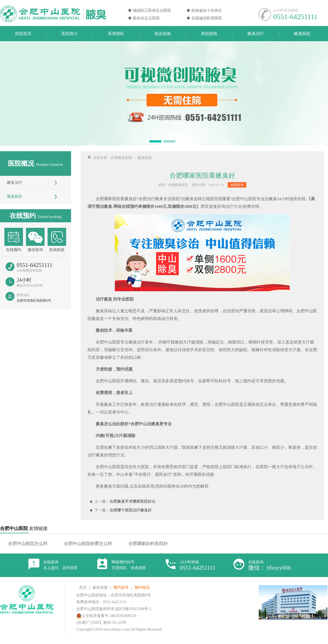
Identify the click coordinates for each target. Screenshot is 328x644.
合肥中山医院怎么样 (28, 544)
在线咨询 (237, 185)
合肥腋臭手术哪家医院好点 (133, 501)
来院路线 (209, 34)
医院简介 (70, 34)
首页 (83, 588)
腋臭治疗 (256, 34)
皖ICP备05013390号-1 (134, 609)
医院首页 (23, 34)
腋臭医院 (302, 34)
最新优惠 (100, 588)
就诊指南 (163, 34)
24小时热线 (198, 565)
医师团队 (116, 34)
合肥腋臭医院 (121, 158)
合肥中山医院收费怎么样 (88, 544)
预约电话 (142, 588)
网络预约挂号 (129, 565)
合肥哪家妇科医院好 (148, 544)
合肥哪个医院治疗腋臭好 (131, 510)
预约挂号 (121, 588)
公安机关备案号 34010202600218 (106, 616)
